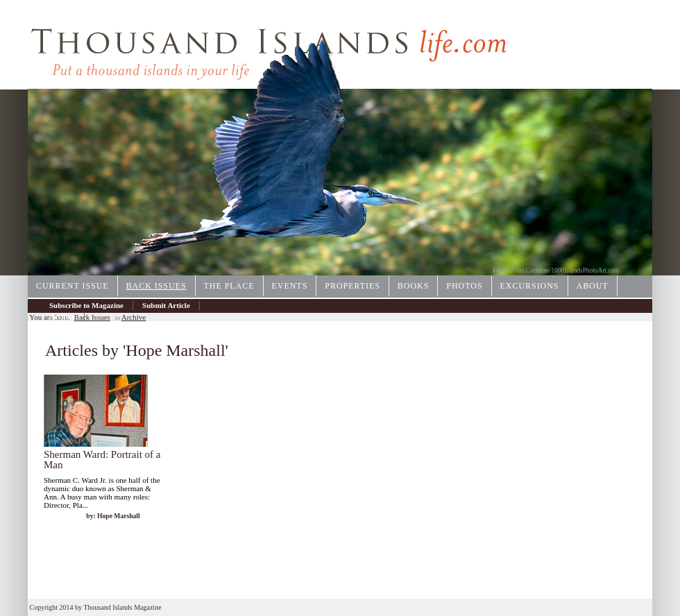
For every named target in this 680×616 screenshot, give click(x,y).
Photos (464, 286)
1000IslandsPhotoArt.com (586, 271)
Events (290, 286)
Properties (352, 286)
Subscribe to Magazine (86, 305)
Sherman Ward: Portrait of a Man (102, 460)
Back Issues (156, 286)
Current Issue (73, 286)
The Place (229, 286)
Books (413, 286)
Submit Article (166, 305)
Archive (62, 316)
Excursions (530, 286)
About (593, 286)
